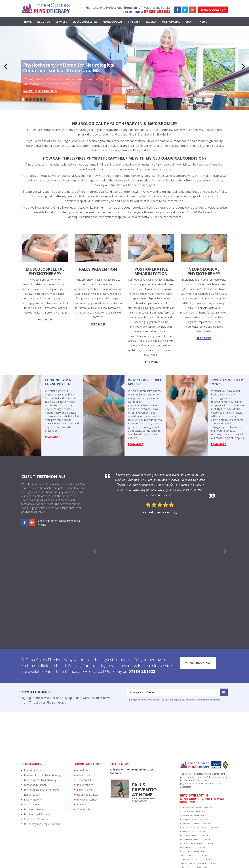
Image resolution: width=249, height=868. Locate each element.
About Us (44, 22)
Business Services (34, 809)
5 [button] (38, 100)
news (203, 22)
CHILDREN (134, 22)
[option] (160, 495)
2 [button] (27, 100)
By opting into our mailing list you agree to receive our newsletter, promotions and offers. (174, 700)
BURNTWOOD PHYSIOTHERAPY (195, 823)
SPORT (190, 22)
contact (30, 31)
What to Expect (86, 775)
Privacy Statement (88, 800)
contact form (172, 217)
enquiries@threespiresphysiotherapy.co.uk (101, 217)
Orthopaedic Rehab (35, 785)
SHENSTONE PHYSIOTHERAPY (194, 855)
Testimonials (85, 780)
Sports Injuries (32, 804)
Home (28, 22)
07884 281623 (157, 11)
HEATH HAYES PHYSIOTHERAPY (195, 839)
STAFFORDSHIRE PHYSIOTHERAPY (196, 859)
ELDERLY (151, 22)
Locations (83, 804)
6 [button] (41, 100)
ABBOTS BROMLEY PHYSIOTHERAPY (197, 807)
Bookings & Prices (88, 795)
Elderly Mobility (33, 800)
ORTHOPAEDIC (171, 22)
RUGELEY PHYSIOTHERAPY (193, 851)
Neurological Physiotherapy (40, 780)
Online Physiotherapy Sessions (42, 824)
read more (45, 319)
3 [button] (30, 100)
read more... (140, 801)
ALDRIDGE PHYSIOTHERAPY (193, 811)
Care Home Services (36, 819)
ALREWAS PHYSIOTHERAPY (193, 815)
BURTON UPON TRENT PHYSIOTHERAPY (199, 827)
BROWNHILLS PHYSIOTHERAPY (195, 819)
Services (61, 22)
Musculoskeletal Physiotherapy (42, 775)
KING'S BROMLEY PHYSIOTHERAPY (197, 843)
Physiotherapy (32, 770)
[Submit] (224, 692)
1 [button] (23, 100)
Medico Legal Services (37, 814)
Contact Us (84, 809)
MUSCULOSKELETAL (85, 22)
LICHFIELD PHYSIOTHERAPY (193, 847)
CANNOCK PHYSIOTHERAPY (193, 831)
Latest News (85, 790)
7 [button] (45, 100)
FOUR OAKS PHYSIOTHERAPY (194, 835)
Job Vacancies (85, 785)
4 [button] (34, 100)
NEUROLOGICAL (113, 22)
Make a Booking (213, 10)
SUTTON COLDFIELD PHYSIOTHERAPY (198, 863)
